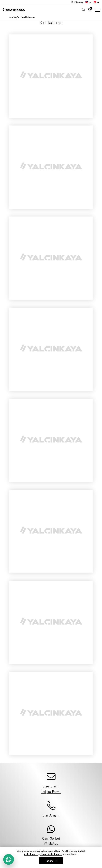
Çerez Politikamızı (51, 854)
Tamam (49, 861)
